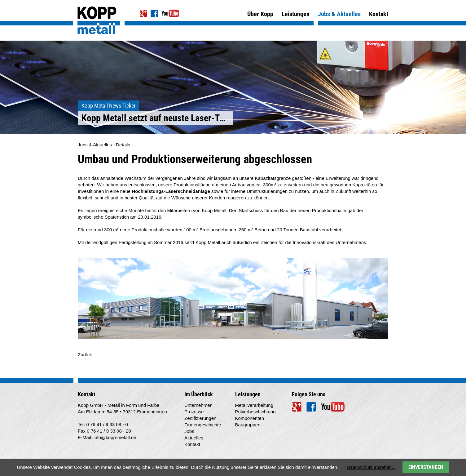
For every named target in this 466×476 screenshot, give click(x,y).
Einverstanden (426, 467)
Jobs (189, 431)
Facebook (154, 13)
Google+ (144, 13)
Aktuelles (194, 438)
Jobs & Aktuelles (95, 145)
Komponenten (250, 418)
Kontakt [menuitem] (379, 14)
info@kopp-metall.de (115, 437)
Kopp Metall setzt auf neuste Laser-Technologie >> (157, 118)
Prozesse (194, 412)
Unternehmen (198, 405)
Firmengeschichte (203, 425)
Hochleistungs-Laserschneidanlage (171, 191)
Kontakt (192, 444)
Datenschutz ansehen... (371, 467)
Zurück (85, 355)
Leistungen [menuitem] (296, 14)
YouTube (170, 13)
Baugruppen (248, 425)
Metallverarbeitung (254, 405)
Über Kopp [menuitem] (260, 14)
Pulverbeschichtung (255, 412)
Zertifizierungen (200, 418)
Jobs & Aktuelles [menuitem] (339, 18)
